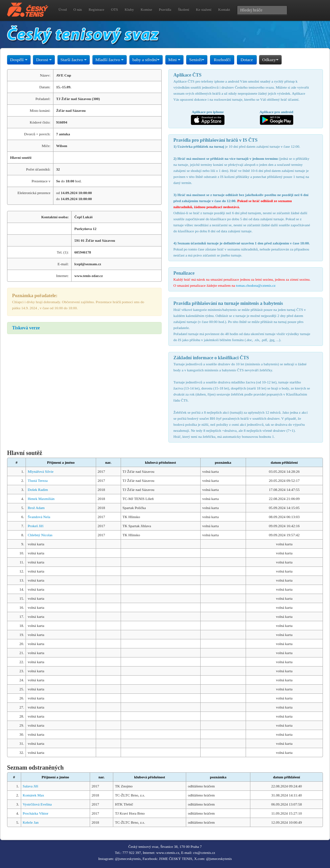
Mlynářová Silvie (40, 471)
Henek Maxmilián (41, 499)
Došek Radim (38, 490)
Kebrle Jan (31, 822)
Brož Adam (36, 508)
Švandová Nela (39, 517)
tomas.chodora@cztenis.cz (256, 285)
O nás (77, 9)
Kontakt (224, 9)
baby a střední (146, 60)
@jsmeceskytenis (128, 859)
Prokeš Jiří (35, 526)
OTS (114, 9)
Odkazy (270, 60)
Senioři (197, 60)
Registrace (96, 9)
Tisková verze (26, 328)
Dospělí (19, 60)
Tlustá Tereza (37, 481)
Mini (175, 60)
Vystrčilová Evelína (37, 804)
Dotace (247, 60)
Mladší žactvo (110, 60)
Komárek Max (34, 795)
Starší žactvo (74, 60)
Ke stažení (204, 9)
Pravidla (165, 9)
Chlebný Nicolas (40, 535)
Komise (147, 9)
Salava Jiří (31, 786)
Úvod (63, 9)
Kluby (129, 9)
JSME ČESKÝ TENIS (176, 859)
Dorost (44, 60)
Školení (183, 9)
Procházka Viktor (36, 813)
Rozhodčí (222, 60)
